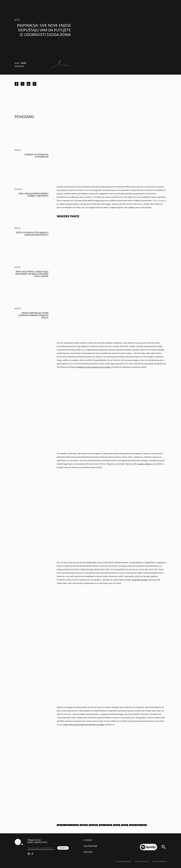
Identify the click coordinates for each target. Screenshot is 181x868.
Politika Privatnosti (123, 861)
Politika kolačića (142, 861)
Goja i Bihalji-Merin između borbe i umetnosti (33, 195)
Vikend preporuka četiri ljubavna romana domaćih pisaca (33, 315)
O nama (88, 840)
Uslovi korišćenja (159, 861)
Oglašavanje (90, 846)
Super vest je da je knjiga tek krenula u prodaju (84, 725)
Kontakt (88, 852)
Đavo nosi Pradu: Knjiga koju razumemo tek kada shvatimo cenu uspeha (32, 274)
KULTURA (18, 189)
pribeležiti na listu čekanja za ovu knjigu (93, 367)
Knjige (17, 20)
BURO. (24, 63)
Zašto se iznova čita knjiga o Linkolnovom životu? (32, 234)
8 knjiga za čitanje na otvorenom (36, 156)
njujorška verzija (139, 580)
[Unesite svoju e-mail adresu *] (41, 848)
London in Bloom (145, 464)
